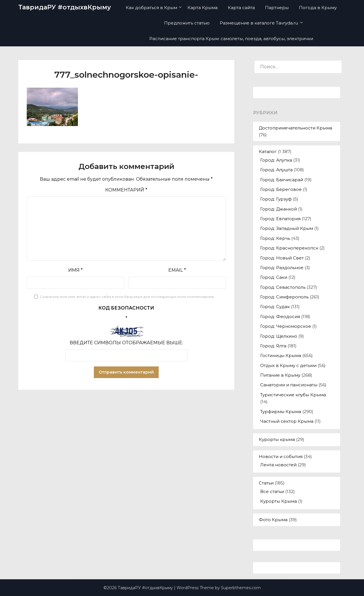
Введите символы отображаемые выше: (126, 343)
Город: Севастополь (283, 287)
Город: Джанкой (279, 209)
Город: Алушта (276, 170)
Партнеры (277, 8)
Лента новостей (278, 465)
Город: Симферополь (284, 297)
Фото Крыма (273, 520)
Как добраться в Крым (151, 8)
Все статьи (272, 491)
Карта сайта (241, 8)
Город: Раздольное (282, 268)
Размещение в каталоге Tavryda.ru (259, 23)
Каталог (268, 151)
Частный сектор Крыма (287, 421)
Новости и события (281, 456)
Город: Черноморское (286, 326)
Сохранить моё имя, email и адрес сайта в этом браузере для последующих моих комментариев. (127, 297)
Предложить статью (187, 23)
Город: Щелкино (279, 336)
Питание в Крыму (280, 375)
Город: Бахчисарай (282, 180)
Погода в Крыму (318, 8)
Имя (76, 270)
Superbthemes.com (241, 588)
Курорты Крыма (279, 501)
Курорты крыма (277, 439)
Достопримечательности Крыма (295, 128)
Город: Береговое (281, 189)
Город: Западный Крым (287, 228)
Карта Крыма (202, 8)
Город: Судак (275, 307)
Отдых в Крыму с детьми (288, 365)
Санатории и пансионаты (289, 385)
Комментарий (126, 190)
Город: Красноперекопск (289, 248)
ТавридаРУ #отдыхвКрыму (65, 7)
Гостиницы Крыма (281, 355)
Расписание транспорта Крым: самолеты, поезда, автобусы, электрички (231, 39)
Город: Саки (274, 277)
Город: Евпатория (280, 219)
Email (177, 270)
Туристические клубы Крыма (293, 395)
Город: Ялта (273, 346)
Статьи (266, 483)
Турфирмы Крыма (281, 412)
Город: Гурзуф (276, 199)
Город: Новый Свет (282, 258)
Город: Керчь (275, 238)
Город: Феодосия (280, 316)
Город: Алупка (276, 160)
